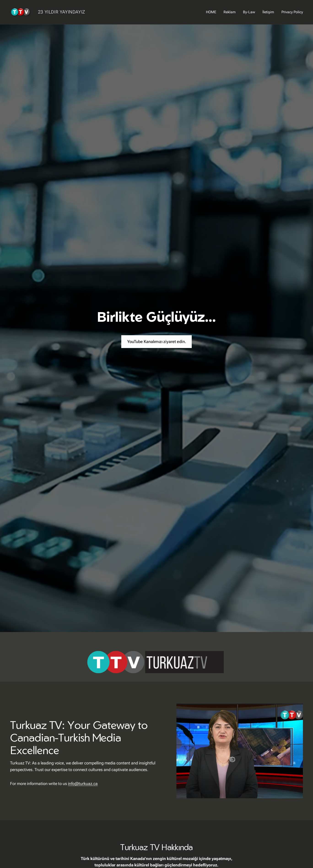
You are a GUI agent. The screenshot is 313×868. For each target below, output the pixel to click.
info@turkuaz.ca (83, 784)
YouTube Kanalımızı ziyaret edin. (157, 342)
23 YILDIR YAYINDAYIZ (62, 12)
